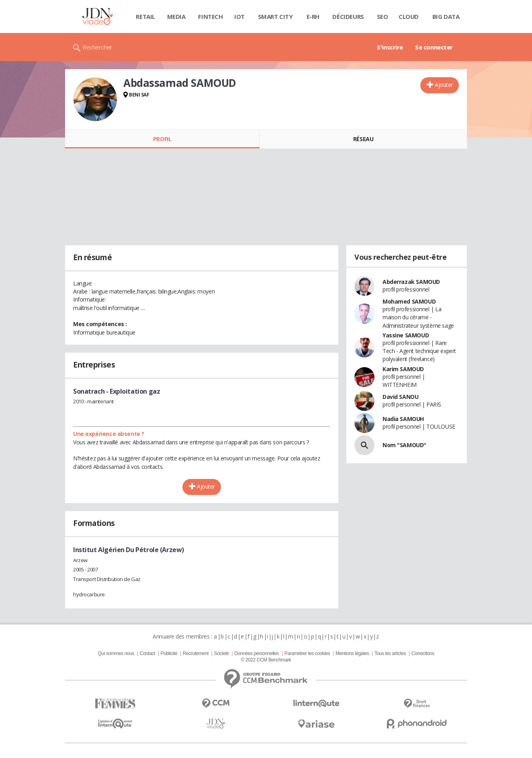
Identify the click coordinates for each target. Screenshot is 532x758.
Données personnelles (257, 653)
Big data (446, 16)
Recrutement (196, 653)
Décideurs (348, 16)
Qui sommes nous (116, 653)
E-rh (313, 16)
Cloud (409, 16)
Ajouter (444, 85)
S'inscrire (390, 47)
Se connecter (434, 47)
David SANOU (400, 397)
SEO (383, 16)
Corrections (423, 653)
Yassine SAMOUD (406, 335)
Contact (147, 653)
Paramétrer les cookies (307, 653)
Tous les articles (390, 653)
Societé (221, 653)
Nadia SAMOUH (403, 419)
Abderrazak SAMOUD (411, 282)
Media (176, 16)
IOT (239, 16)
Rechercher (97, 47)
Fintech (210, 16)
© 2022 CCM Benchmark (266, 660)
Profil (162, 139)
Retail (145, 16)
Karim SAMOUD (403, 369)
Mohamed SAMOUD (409, 301)
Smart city (275, 16)
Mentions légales (352, 653)
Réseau (363, 139)
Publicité (169, 653)
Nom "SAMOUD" (404, 445)
